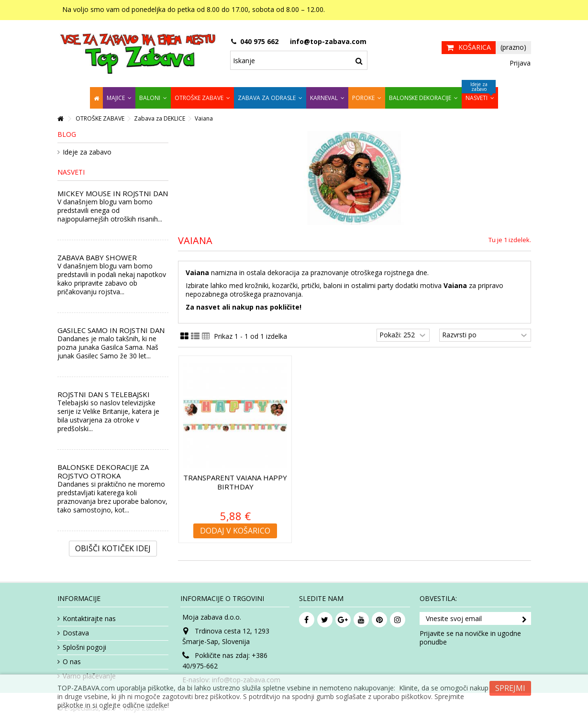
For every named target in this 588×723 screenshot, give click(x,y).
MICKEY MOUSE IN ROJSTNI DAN (113, 193)
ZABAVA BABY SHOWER (97, 257)
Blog (67, 134)
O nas (72, 662)
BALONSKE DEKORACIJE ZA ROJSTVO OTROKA (103, 471)
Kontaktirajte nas (89, 619)
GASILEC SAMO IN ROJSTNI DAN (111, 330)
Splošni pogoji (84, 647)
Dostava (76, 633)
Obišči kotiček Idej (113, 548)
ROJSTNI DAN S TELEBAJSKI (104, 394)
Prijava (519, 63)
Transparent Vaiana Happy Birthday (235, 482)
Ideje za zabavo (87, 152)
